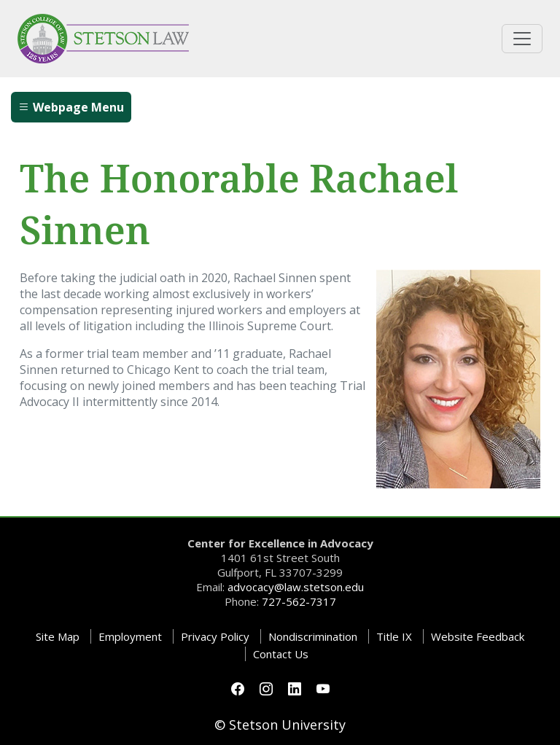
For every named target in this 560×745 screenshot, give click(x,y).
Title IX (394, 636)
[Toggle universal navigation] (522, 39)
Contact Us (281, 654)
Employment (130, 636)
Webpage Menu (71, 107)
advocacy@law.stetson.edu (296, 587)
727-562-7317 (299, 601)
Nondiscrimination (313, 636)
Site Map (58, 636)
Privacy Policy (215, 636)
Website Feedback (478, 636)
